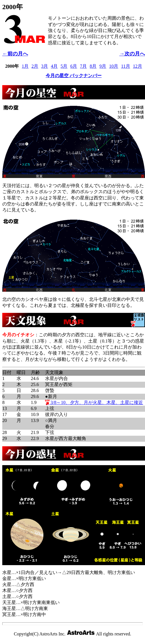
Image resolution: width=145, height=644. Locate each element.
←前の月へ (15, 54)
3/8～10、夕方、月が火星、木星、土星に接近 (94, 402)
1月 (25, 66)
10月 (114, 66)
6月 (74, 66)
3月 (45, 66)
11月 (125, 66)
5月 (64, 66)
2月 (35, 66)
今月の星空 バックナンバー (74, 76)
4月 (54, 66)
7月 (83, 66)
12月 (138, 66)
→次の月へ (132, 54)
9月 (103, 66)
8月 (93, 66)
